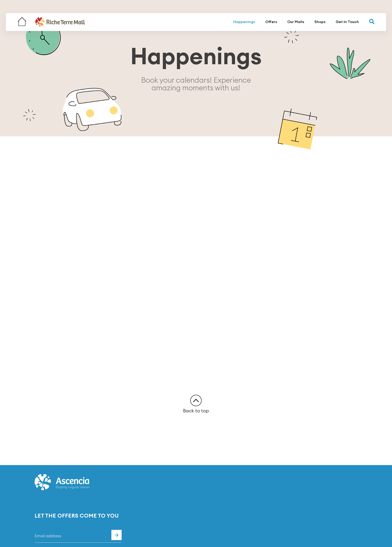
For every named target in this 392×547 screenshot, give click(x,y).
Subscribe (116, 535)
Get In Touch (347, 22)
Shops (320, 22)
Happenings (244, 22)
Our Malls (296, 22)
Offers (271, 22)
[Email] (78, 536)
